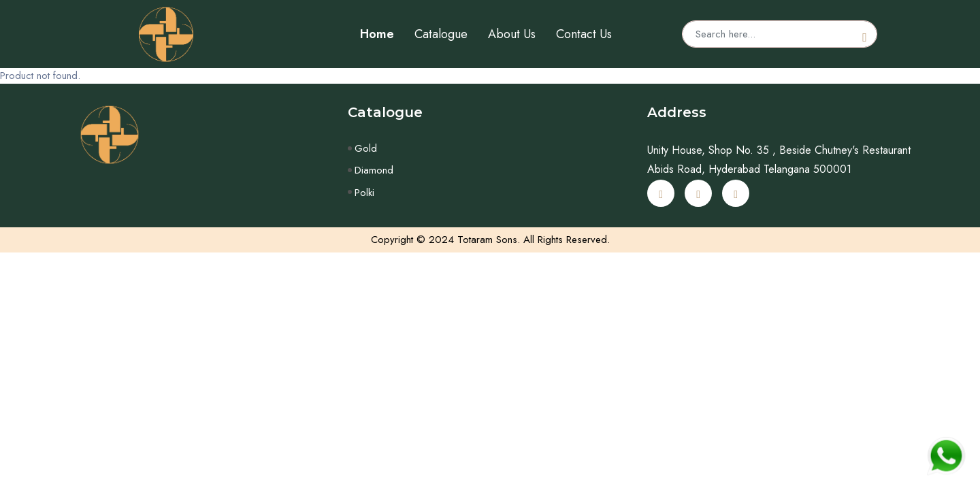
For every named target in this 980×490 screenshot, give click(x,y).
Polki (364, 193)
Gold (366, 148)
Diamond (374, 170)
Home (377, 34)
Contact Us (584, 34)
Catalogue (441, 34)
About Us (512, 34)
